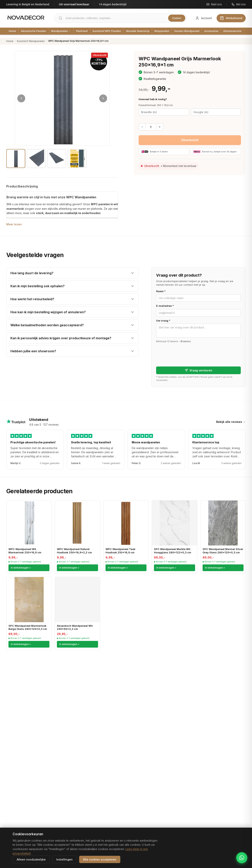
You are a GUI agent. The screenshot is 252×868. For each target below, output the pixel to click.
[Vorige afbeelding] (21, 98)
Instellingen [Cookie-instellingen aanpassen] (64, 859)
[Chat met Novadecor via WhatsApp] (242, 858)
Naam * (161, 291)
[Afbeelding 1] (16, 158)
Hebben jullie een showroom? (33, 351)
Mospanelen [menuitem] (162, 31)
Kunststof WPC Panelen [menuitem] (107, 31)
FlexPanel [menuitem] (82, 31)
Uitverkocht (190, 140)
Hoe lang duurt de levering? (32, 273)
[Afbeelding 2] (36, 158)
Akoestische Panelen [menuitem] (33, 31)
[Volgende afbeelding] (103, 98)
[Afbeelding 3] (57, 158)
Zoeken (177, 18)
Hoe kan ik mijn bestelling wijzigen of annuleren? (48, 312)
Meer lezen (14, 224)
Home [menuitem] (12, 31)
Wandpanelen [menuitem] (61, 31)
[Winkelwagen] (231, 18)
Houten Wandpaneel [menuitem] (187, 31)
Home (10, 41)
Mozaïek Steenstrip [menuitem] (138, 31)
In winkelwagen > (21, 568)
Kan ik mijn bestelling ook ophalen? (38, 286)
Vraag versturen (198, 370)
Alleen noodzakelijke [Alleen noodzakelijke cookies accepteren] (31, 859)
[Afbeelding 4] (77, 158)
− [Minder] (142, 127)
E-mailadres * (165, 306)
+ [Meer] (160, 127)
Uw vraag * (163, 321)
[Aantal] (151, 127)
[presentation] (186, 353)
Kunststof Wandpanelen (31, 41)
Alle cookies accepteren (100, 859)
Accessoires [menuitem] (211, 31)
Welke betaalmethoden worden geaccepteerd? (47, 325)
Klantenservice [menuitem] (232, 31)
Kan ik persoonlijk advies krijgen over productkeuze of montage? (61, 338)
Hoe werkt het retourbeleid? (32, 299)
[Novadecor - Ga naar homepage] (26, 18)
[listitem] (72, 273)
